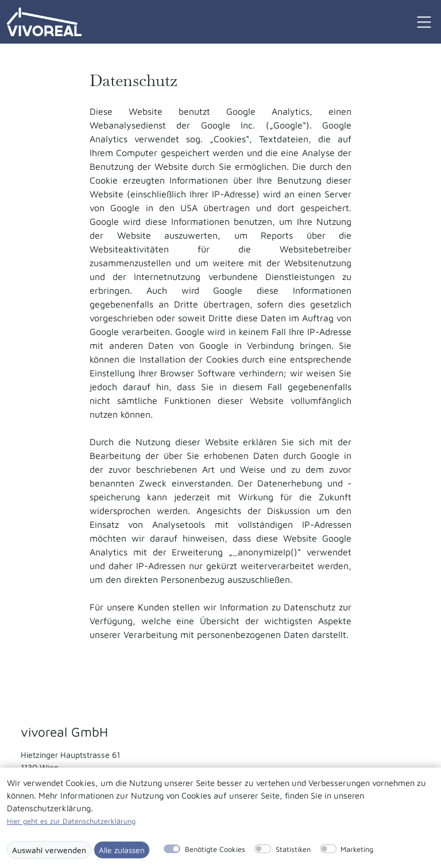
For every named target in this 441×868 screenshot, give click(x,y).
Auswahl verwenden (49, 850)
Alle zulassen (122, 850)
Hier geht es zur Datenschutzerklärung (71, 821)
